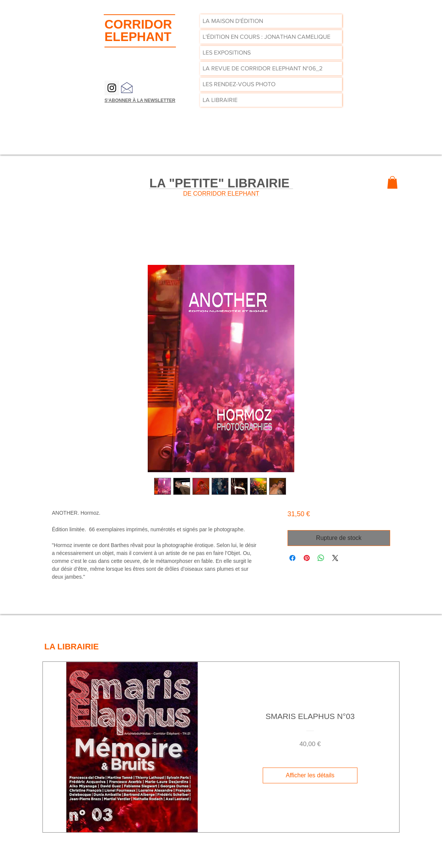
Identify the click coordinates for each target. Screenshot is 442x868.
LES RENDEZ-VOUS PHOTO (239, 84)
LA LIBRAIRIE (220, 100)
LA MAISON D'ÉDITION (233, 21)
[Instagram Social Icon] (112, 88)
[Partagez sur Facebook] (292, 558)
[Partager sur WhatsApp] (321, 558)
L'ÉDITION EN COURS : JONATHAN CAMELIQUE (266, 37)
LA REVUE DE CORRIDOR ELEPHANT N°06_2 (263, 68)
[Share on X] (335, 558)
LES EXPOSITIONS (227, 52)
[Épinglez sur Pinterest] (307, 558)
